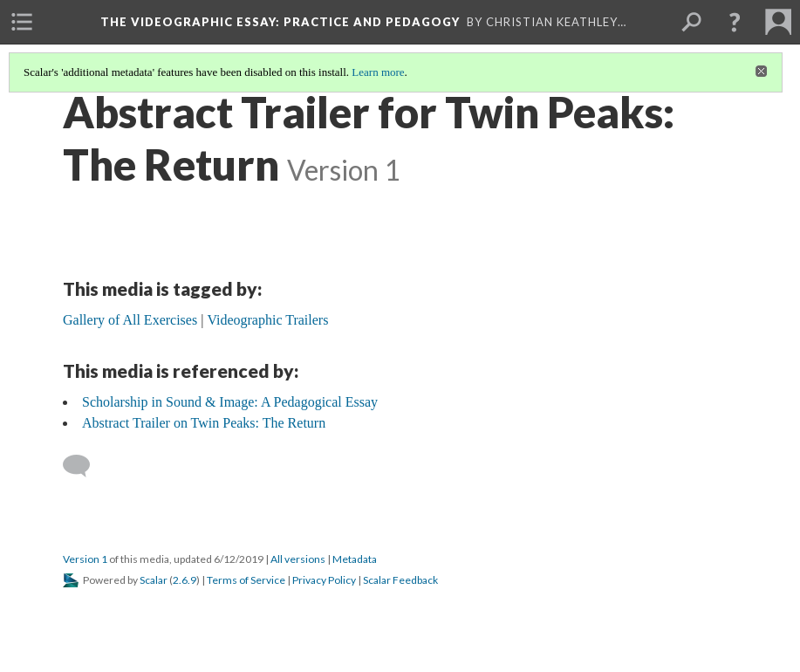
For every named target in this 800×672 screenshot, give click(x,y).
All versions (298, 559)
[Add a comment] (84, 466)
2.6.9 (185, 580)
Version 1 (85, 559)
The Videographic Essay (280, 22)
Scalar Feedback (400, 580)
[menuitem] (22, 22)
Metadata (355, 559)
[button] (735, 22)
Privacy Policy (324, 580)
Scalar (154, 580)
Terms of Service (246, 580)
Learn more (378, 72)
